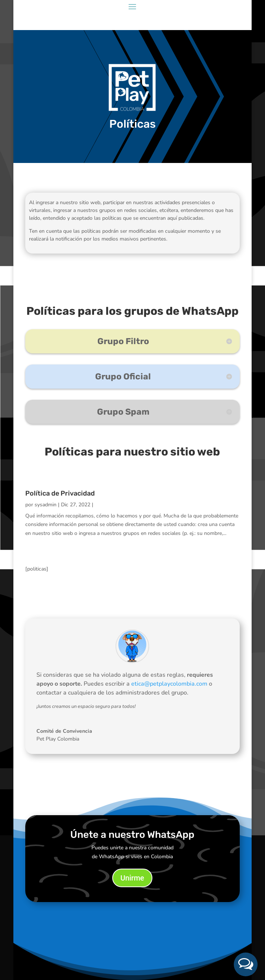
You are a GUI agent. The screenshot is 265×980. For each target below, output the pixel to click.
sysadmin (46, 505)
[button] (246, 964)
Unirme (132, 878)
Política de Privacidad (60, 493)
